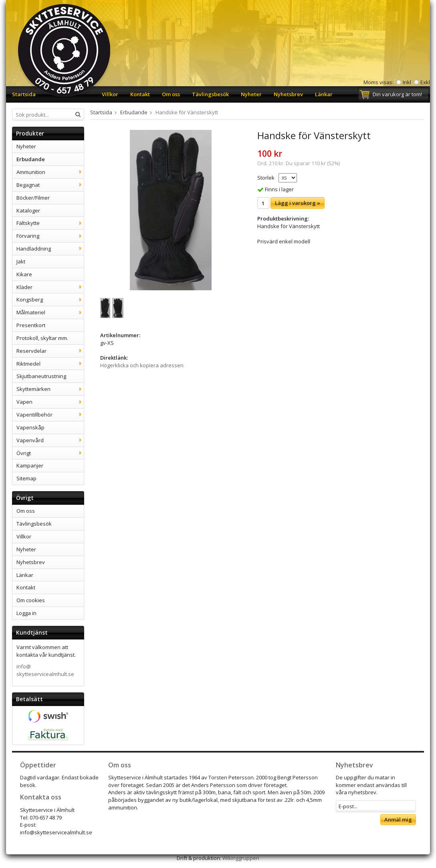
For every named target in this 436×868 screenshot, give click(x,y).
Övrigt (50, 453)
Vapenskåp (30, 427)
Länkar (324, 94)
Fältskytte (50, 223)
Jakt (21, 261)
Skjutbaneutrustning (41, 376)
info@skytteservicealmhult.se (45, 670)
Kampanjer (30, 465)
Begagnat (50, 185)
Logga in (26, 613)
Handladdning (50, 249)
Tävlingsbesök (210, 94)
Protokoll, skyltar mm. (42, 338)
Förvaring (50, 236)
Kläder (50, 287)
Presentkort (31, 325)
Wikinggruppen (241, 858)
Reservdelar (50, 351)
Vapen (50, 402)
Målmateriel (50, 312)
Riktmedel (50, 364)
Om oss (171, 94)
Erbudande (31, 159)
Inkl (407, 82)
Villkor (110, 94)
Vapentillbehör (50, 415)
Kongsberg (50, 299)
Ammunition (50, 172)
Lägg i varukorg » (298, 203)
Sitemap (26, 478)
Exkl (425, 82)
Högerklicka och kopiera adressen (142, 365)
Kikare (24, 274)
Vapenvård (50, 440)
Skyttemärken (50, 389)
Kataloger (28, 210)
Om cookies (31, 600)
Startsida (24, 94)
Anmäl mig (398, 819)
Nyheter (251, 94)
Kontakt (140, 94)
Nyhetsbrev (288, 94)
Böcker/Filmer (33, 198)
